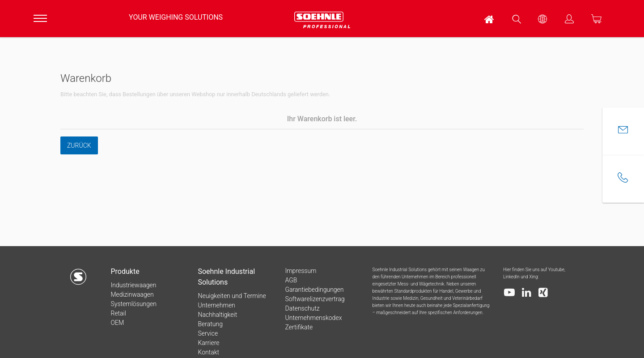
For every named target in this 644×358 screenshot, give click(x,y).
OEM (117, 323)
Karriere (208, 343)
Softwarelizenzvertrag (315, 299)
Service (208, 333)
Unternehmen (216, 305)
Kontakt (208, 352)
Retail (118, 313)
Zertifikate (299, 327)
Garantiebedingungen (314, 290)
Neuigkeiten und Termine (232, 296)
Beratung (210, 324)
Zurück (79, 145)
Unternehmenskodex (313, 318)
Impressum (301, 271)
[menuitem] (490, 19)
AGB (291, 280)
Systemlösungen (133, 304)
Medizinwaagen (132, 294)
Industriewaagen (133, 285)
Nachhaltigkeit (217, 315)
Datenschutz (302, 308)
